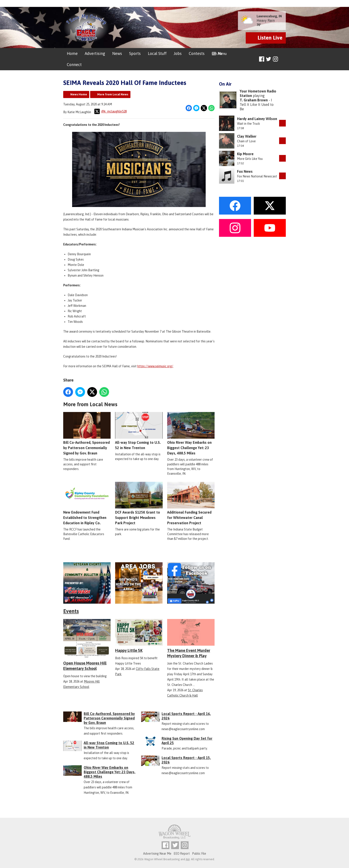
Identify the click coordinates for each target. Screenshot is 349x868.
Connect (74, 65)
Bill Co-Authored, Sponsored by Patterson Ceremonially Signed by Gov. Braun (87, 434)
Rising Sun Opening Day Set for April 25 (187, 741)
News (117, 53)
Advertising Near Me (157, 854)
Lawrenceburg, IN (269, 16)
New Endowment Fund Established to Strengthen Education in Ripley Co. (87, 504)
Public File (199, 854)
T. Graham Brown (254, 100)
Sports (135, 53)
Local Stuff (157, 53)
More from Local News (113, 94)
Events (71, 611)
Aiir (188, 859)
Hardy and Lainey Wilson (257, 119)
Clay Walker (247, 136)
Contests (197, 53)
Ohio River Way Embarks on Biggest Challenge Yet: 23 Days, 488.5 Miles (191, 434)
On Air (217, 53)
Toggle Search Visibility (283, 59)
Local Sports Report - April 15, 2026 (186, 760)
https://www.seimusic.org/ (155, 366)
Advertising (95, 53)
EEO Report (182, 854)
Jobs (178, 53)
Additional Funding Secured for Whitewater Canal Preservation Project (191, 504)
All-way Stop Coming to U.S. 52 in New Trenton (139, 431)
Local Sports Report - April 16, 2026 (186, 716)
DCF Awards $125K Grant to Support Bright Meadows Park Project (139, 504)
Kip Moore (245, 154)
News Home (79, 94)
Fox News (245, 171)
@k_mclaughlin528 (111, 111)
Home (72, 53)
